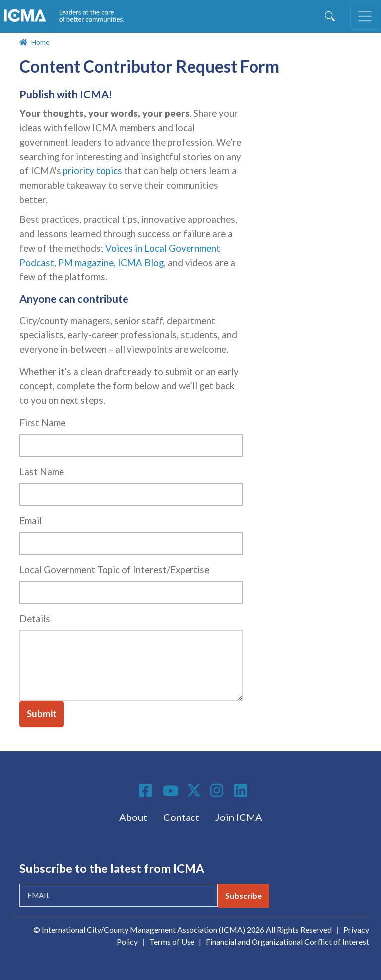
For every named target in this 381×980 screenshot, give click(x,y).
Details (35, 619)
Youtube (171, 791)
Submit (42, 714)
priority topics (93, 171)
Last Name (42, 472)
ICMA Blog (141, 263)
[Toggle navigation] (365, 16)
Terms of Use (172, 942)
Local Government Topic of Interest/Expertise (114, 570)
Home (40, 42)
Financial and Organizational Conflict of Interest (287, 942)
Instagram (218, 790)
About (133, 817)
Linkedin (242, 790)
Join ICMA (239, 817)
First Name (42, 423)
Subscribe (244, 896)
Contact (181, 817)
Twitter (194, 790)
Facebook (147, 790)
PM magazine (86, 263)
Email (31, 521)
